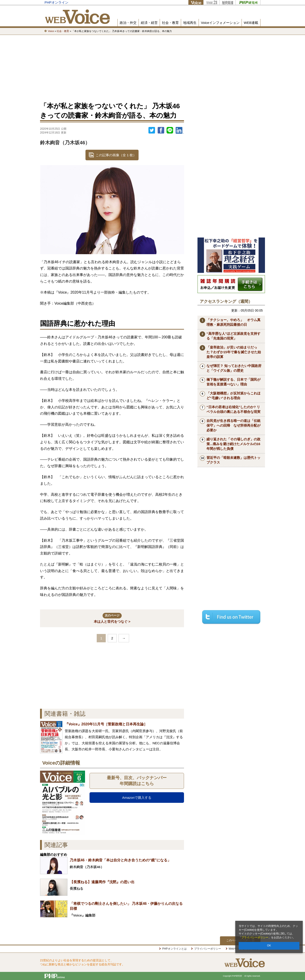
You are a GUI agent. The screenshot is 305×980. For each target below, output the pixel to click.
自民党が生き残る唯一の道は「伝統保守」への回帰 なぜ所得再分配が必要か (233, 425)
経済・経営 (149, 23)
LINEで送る (170, 130)
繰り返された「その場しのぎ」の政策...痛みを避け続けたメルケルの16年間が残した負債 (233, 444)
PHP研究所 (248, 2)
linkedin (180, 130)
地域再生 (190, 23)
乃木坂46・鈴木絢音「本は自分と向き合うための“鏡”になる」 (120, 860)
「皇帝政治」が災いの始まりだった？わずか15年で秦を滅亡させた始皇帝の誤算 (234, 352)
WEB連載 (251, 23)
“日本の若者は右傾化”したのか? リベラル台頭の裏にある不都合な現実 (233, 409)
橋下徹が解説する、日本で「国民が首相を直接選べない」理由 (233, 382)
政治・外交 (128, 23)
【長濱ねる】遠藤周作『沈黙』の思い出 (102, 882)
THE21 (211, 2)
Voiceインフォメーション (220, 23)
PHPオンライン (56, 2)
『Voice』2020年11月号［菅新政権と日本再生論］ (106, 724)
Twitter (152, 130)
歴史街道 (227, 2)
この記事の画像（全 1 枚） (116, 155)
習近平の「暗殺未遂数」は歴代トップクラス (233, 460)
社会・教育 (170, 23)
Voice (196, 2)
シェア (161, 130)
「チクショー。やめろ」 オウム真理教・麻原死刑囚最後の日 (233, 322)
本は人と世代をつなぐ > (112, 618)
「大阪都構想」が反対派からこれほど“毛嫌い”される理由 (233, 396)
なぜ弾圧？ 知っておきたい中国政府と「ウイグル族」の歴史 (234, 368)
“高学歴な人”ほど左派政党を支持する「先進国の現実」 (233, 336)
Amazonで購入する (137, 798)
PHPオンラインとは (174, 949)
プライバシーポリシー (255, 937)
